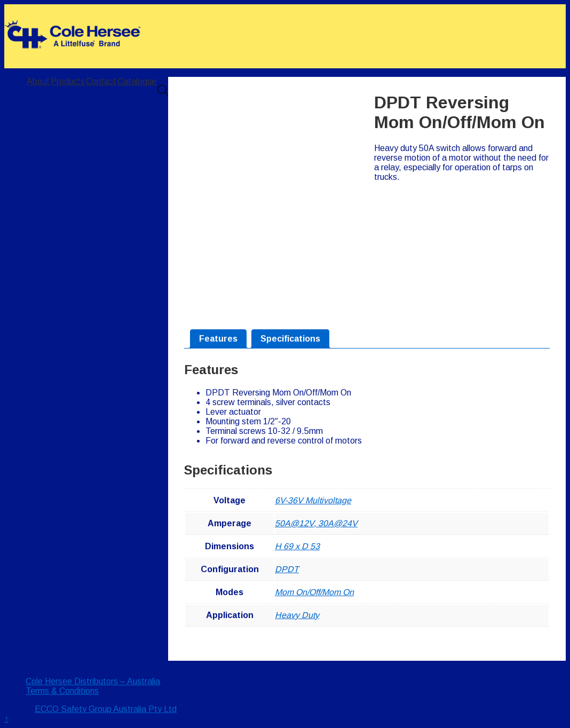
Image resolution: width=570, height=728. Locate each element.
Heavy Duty (297, 615)
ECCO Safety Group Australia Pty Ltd (106, 709)
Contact (101, 81)
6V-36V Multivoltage (313, 500)
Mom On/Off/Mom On (314, 592)
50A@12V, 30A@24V (316, 523)
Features (218, 339)
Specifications (290, 339)
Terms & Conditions (62, 691)
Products (68, 81)
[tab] (218, 339)
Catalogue (137, 81)
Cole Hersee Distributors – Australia (93, 681)
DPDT (287, 569)
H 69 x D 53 (297, 546)
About (38, 81)
